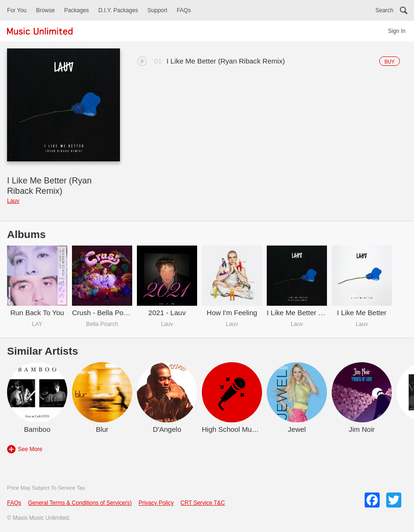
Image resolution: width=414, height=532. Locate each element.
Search (384, 10)
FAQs (184, 10)
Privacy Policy (156, 503)
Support (158, 10)
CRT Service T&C (203, 503)
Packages (76, 10)
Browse (45, 10)
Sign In (397, 31)
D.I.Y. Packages (118, 10)
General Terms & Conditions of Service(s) (80, 503)
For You (17, 10)
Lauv (13, 201)
